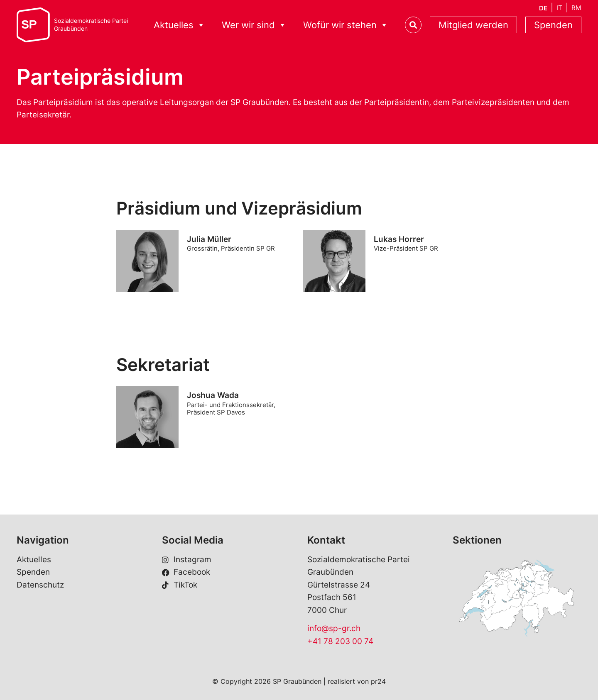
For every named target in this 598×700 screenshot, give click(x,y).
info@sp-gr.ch (334, 628)
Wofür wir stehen (346, 25)
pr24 (378, 681)
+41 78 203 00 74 (340, 641)
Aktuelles (179, 25)
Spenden (553, 25)
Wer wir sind (254, 25)
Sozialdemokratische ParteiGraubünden (91, 25)
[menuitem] (543, 8)
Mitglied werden (473, 25)
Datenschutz (40, 585)
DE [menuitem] (543, 8)
